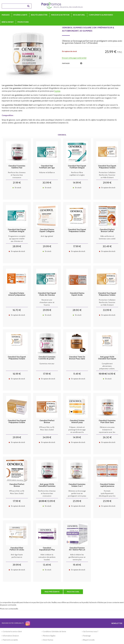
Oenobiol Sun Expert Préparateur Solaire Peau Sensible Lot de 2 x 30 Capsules (107, 294)
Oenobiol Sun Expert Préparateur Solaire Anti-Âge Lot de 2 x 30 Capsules (17, 421)
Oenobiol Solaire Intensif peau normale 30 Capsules (77, 421)
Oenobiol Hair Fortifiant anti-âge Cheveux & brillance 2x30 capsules (47, 167)
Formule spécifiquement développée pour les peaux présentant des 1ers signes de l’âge (107, 494)
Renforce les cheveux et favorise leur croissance (17, 175)
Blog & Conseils (89, 640)
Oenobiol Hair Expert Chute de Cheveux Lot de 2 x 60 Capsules (47, 294)
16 (17, 310)
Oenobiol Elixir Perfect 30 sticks (17, 549)
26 (107, 437)
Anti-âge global (47, 236)
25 (77, 501)
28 (17, 246)
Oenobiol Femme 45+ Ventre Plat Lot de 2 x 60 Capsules (77, 549)
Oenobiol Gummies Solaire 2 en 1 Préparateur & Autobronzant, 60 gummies (88, 29)
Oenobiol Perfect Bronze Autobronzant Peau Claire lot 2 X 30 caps (47, 421)
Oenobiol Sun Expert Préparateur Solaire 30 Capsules (77, 230)
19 (103, 374)
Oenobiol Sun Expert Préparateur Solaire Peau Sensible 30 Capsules (17, 358)
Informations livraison (11, 636)
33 (107, 310)
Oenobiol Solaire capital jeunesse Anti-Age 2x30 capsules (107, 485)
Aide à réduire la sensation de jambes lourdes (47, 557)
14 (77, 183)
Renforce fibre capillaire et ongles (77, 174)
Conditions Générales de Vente (54, 632)
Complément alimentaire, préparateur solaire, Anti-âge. (107, 366)
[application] (118, 638)
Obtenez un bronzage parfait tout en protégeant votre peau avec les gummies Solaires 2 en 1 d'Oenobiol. (77, 494)
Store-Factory (48, 640)
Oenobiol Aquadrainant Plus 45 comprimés (47, 549)
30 (47, 183)
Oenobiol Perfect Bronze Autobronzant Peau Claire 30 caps (17, 485)
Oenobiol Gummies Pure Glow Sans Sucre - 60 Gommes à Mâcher (107, 421)
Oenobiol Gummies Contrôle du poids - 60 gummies (47, 358)
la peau (57, 91)
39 (17, 565)
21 (17, 183)
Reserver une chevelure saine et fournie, (47, 302)
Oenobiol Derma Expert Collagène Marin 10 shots (47, 230)
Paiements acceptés (10, 640)
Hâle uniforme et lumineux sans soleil (107, 237)
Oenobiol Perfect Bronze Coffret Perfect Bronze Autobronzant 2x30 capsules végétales (107, 230)
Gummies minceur (47, 364)
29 (107, 183)
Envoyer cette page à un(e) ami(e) (74, 58)
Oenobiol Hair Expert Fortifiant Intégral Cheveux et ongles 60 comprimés (77, 167)
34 (47, 437)
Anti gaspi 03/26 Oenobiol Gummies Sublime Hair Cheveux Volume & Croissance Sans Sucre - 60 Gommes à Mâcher (47, 485)
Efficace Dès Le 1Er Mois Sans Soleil (47, 428)
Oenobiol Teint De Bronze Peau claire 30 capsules (77, 358)
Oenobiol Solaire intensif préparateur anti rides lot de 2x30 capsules (17, 294)
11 (77, 374)
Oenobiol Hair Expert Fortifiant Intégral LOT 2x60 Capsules (17, 230)
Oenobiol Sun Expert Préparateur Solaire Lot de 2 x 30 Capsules (107, 167)
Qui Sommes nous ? (91, 632)
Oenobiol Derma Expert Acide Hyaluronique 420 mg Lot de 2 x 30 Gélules (77, 294)
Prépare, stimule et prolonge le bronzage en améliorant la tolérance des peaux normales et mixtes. (77, 430)
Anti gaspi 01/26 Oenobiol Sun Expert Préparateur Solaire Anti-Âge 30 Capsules (107, 358)
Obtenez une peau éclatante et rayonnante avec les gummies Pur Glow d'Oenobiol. (107, 430)
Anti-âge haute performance (17, 556)
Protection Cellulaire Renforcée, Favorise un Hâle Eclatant (107, 175)
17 (77, 246)
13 (51, 501)
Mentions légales (49, 636)
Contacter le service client (12, 632)
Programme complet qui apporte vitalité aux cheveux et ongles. (17, 239)
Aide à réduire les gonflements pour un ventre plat (77, 557)
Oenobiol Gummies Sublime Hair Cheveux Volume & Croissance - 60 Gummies (17, 167)
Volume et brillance (47, 172)
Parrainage (87, 636)
